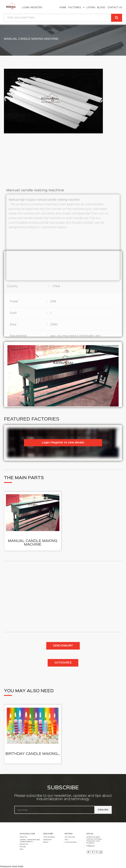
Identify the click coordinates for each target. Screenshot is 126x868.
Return (55, 843)
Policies (45, 845)
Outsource (63, 663)
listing (91, 8)
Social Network (66, 843)
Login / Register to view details (63, 443)
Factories (76, 8)
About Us (45, 841)
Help (45, 846)
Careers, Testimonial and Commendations (48, 842)
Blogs (101, 8)
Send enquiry (63, 646)
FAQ (65, 842)
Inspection (56, 842)
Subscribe (87, 805)
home (63, 8)
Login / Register (32, 8)
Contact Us (115, 8)
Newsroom (46, 844)
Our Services (66, 841)
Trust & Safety (57, 841)
